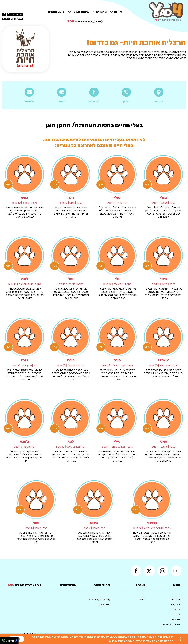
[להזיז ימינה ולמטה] (4, 642)
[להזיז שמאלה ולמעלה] (2, 640)
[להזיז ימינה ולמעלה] (4, 640)
